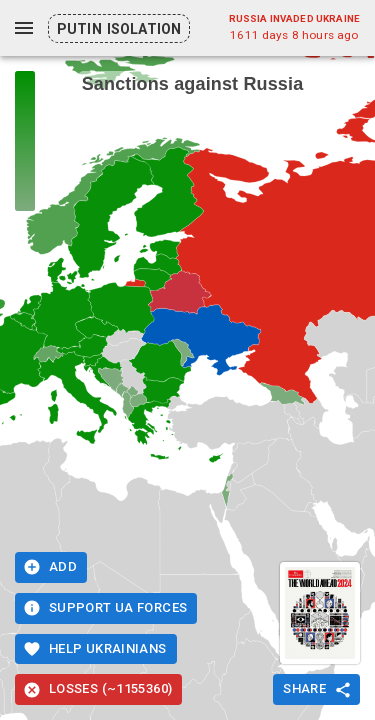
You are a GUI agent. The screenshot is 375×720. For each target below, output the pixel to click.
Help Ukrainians (96, 649)
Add (51, 567)
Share (316, 689)
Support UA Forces (106, 608)
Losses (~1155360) (98, 689)
